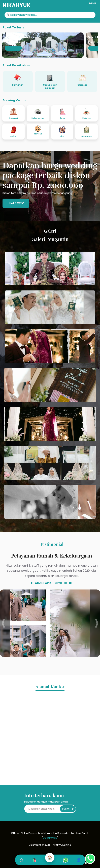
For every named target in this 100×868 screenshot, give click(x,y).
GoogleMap (50, 838)
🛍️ (34, 860)
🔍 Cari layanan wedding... (22, 15)
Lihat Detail (13, 48)
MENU (93, 3)
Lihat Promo (16, 203)
